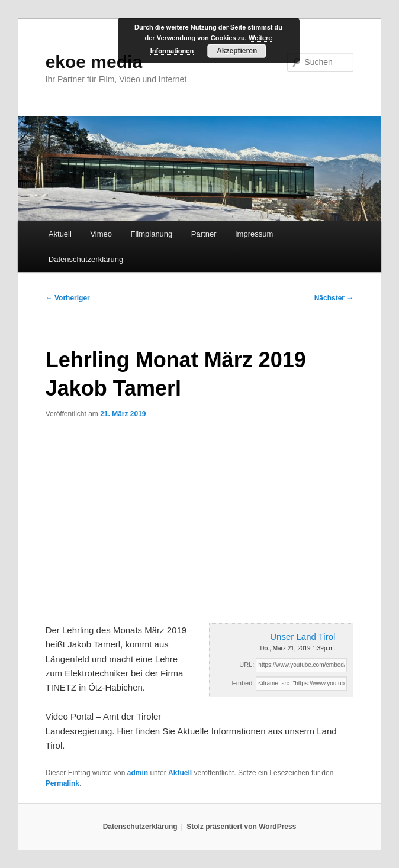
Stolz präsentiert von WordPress (241, 827)
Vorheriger (68, 298)
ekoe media (94, 62)
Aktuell (60, 234)
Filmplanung (152, 234)
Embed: (243, 683)
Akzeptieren (237, 51)
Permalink (62, 783)
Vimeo (101, 234)
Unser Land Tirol (303, 637)
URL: (247, 665)
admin (138, 773)
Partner (204, 234)
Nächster (334, 298)
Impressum (254, 234)
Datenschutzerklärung (86, 259)
